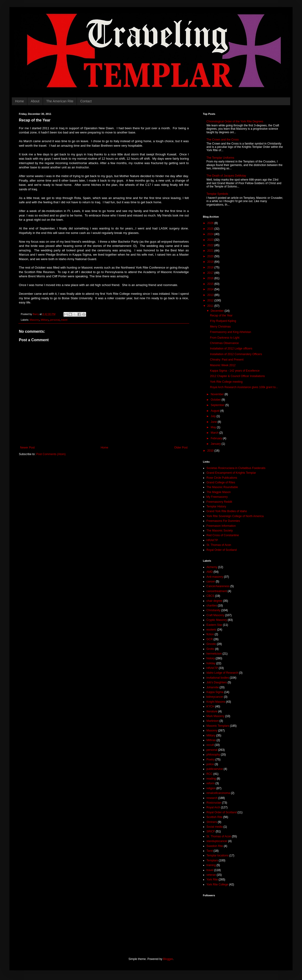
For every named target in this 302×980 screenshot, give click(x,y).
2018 (211, 267)
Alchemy (212, 567)
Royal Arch (213, 807)
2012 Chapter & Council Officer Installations (237, 376)
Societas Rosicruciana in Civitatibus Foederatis (236, 468)
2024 (211, 234)
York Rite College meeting (226, 382)
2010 (211, 451)
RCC (210, 774)
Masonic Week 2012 (223, 365)
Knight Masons (216, 702)
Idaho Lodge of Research (222, 673)
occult (210, 745)
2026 (211, 223)
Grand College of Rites (221, 482)
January (216, 444)
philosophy (213, 755)
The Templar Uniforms (220, 158)
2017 (211, 273)
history (211, 658)
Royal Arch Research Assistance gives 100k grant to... (244, 387)
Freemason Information (221, 526)
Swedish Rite (215, 846)
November (218, 394)
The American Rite (60, 101)
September (218, 405)
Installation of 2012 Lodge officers (231, 349)
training (211, 865)
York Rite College (217, 884)
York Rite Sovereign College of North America (235, 516)
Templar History (216, 507)
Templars (212, 860)
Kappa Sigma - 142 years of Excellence (235, 371)
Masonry (35, 320)
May (214, 427)
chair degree (214, 601)
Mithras (211, 740)
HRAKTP (212, 540)
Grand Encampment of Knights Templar (231, 473)
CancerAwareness (218, 586)
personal (55, 320)
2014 (211, 289)
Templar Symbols (217, 194)
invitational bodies (218, 678)
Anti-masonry (215, 577)
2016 (211, 278)
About (35, 101)
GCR (210, 639)
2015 (211, 284)
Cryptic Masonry (217, 620)
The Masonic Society (220, 531)
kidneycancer (215, 697)
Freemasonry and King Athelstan (231, 332)
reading (211, 779)
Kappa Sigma (215, 692)
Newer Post (27, 448)
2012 (211, 300)
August (216, 411)
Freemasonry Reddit (219, 502)
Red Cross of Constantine (223, 535)
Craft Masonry (215, 615)
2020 (211, 256)
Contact (86, 101)
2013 (211, 295)
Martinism (213, 721)
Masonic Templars (218, 726)
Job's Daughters (217, 682)
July (214, 416)
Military (44, 320)
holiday (211, 663)
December (218, 311)
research (212, 798)
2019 (211, 262)
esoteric (211, 630)
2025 (211, 229)
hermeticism (214, 654)
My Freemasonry (217, 497)
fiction (210, 634)
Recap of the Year (221, 316)
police (210, 764)
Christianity (213, 610)
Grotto (210, 649)
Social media (215, 827)
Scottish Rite (214, 817)
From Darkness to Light (225, 338)
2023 (211, 240)
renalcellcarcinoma (218, 793)
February (217, 438)
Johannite (213, 687)
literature (212, 711)
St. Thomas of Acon (219, 545)
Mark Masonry (215, 716)
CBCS (210, 596)
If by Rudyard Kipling (223, 321)
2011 (211, 306)
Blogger (168, 959)
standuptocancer (217, 841)
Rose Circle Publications (222, 478)
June (214, 422)
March (215, 433)
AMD (210, 572)
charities (212, 606)
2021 (211, 251)
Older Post (181, 448)
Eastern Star (214, 625)
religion (211, 788)
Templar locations (217, 855)
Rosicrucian (214, 803)
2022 (211, 245)
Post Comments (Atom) (51, 454)
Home (19, 101)
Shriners (212, 822)
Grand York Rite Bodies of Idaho (227, 511)
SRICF (211, 831)
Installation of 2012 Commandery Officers (236, 354)
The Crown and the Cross (223, 140)
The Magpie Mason (219, 492)
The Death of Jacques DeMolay (226, 176)
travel (64, 320)
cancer (211, 581)
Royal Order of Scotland (222, 550)
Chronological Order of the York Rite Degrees (235, 121)
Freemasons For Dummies (223, 521)
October (216, 400)
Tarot (210, 851)
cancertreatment (217, 591)
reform (211, 783)
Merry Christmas (220, 327)
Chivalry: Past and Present (227, 360)
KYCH (210, 706)
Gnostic (211, 644)
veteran (211, 875)
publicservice (215, 769)
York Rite (212, 880)
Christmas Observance (224, 343)
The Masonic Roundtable (222, 487)
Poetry (211, 760)
